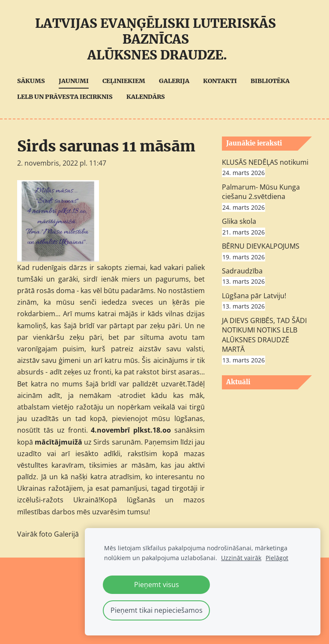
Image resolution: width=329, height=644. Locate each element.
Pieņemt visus (157, 585)
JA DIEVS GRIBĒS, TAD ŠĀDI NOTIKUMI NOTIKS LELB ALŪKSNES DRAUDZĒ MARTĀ (264, 335)
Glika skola (239, 221)
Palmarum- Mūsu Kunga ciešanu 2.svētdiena (261, 192)
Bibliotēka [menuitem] (270, 81)
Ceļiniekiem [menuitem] (124, 81)
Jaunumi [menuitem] (74, 81)
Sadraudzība (242, 271)
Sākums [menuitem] (31, 81)
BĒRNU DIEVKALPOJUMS (261, 246)
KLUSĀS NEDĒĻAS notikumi (265, 162)
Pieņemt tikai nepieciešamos (157, 610)
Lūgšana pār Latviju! (254, 296)
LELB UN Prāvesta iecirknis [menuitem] (65, 97)
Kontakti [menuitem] (220, 81)
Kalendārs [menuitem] (146, 97)
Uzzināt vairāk (241, 558)
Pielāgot (277, 558)
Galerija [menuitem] (174, 81)
